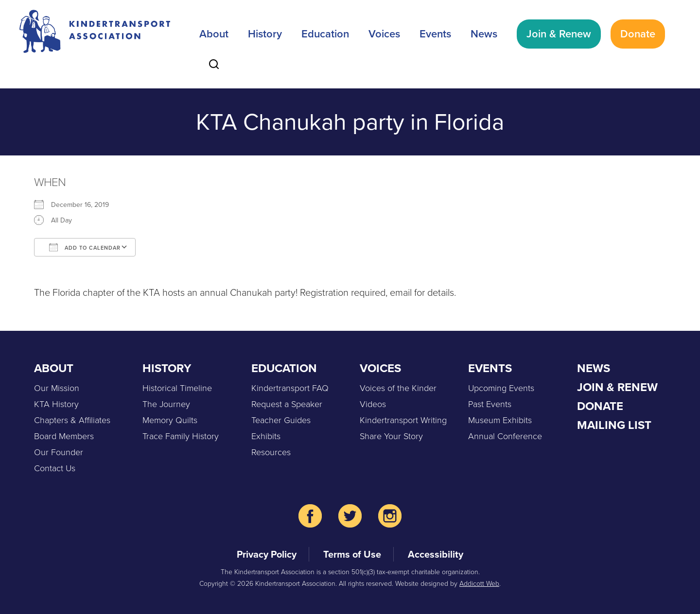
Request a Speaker (287, 404)
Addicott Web (479, 584)
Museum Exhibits (500, 420)
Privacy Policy (267, 554)
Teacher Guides (281, 420)
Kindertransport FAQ (290, 388)
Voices (384, 34)
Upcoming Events (501, 388)
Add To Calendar (85, 247)
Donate (638, 34)
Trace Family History (181, 436)
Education (325, 34)
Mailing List (614, 425)
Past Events (490, 404)
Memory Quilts (170, 420)
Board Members (64, 436)
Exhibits (266, 436)
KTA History (56, 404)
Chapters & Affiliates (72, 420)
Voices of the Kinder (398, 388)
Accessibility (436, 554)
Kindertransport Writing (403, 420)
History (265, 34)
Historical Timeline (177, 388)
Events (435, 34)
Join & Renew (559, 34)
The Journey (166, 404)
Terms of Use (352, 554)
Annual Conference (505, 436)
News (484, 34)
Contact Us (55, 468)
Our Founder (59, 452)
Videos (373, 404)
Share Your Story (391, 436)
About (214, 34)
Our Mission (57, 388)
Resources (271, 452)
